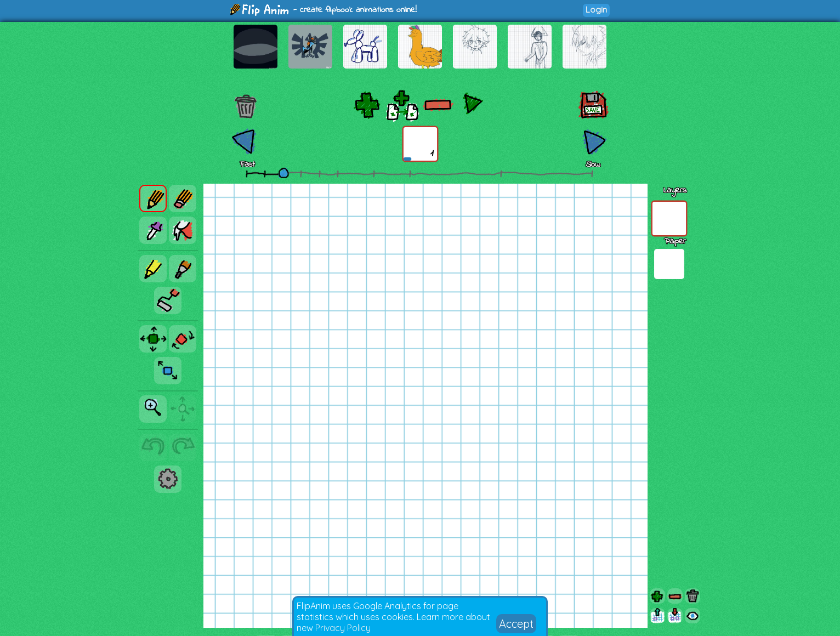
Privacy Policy (343, 628)
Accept (516, 624)
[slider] (283, 173)
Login (596, 10)
